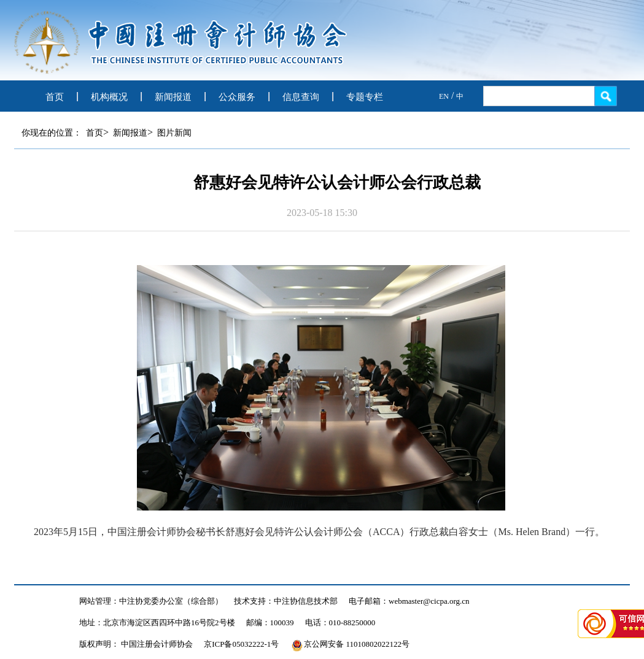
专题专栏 (365, 97)
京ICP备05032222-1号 (241, 644)
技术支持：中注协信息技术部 (286, 601)
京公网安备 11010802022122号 (351, 644)
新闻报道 (173, 97)
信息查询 (301, 97)
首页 (55, 97)
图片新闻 (174, 133)
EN (444, 96)
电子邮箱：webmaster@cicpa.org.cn (409, 601)
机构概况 (109, 97)
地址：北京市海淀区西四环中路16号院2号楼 (157, 622)
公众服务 (237, 97)
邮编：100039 (270, 622)
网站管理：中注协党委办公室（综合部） (151, 601)
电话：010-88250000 (340, 622)
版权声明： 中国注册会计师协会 (136, 644)
